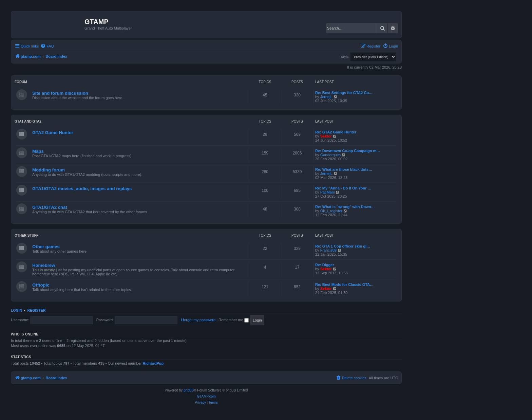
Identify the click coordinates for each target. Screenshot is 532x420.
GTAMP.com (206, 396)
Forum (21, 82)
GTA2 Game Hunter (53, 133)
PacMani (328, 192)
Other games (46, 247)
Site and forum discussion (60, 93)
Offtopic (41, 285)
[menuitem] (47, 46)
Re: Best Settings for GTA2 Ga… (344, 93)
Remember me (234, 320)
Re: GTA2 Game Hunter (336, 132)
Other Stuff (26, 235)
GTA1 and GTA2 (28, 121)
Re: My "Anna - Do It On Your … (343, 188)
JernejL (326, 97)
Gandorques (331, 155)
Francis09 (328, 250)
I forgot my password (198, 320)
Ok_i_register (331, 211)
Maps (38, 151)
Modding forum (49, 170)
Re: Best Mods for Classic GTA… (344, 285)
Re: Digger (325, 265)
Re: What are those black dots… (344, 169)
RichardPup (153, 363)
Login (16, 310)
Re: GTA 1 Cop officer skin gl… (343, 246)
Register (37, 310)
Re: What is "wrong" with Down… (345, 207)
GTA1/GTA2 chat (50, 207)
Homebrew (44, 265)
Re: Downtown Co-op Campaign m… (348, 151)
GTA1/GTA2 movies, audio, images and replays (82, 189)
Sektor (326, 136)
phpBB (189, 390)
